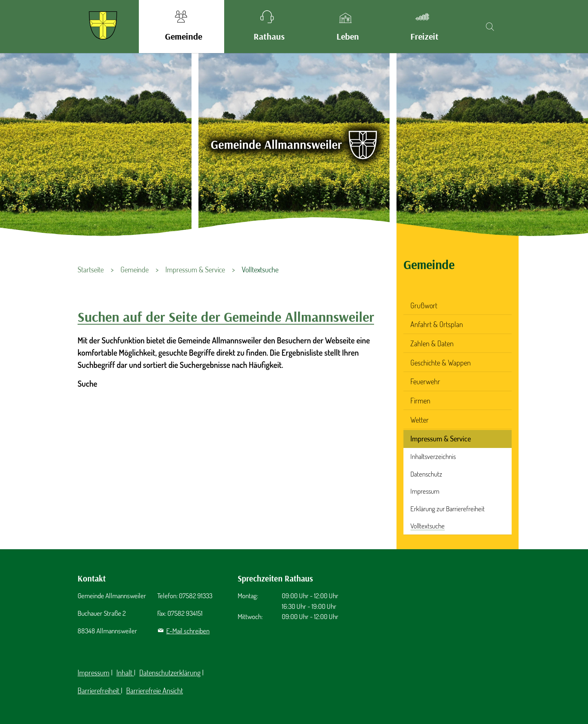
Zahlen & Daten (432, 343)
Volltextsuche (428, 526)
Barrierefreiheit (99, 691)
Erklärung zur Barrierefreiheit (448, 509)
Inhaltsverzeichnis (433, 456)
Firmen (420, 401)
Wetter (420, 420)
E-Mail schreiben (188, 631)
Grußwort (424, 305)
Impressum (425, 491)
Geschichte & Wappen (441, 363)
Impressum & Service (441, 439)
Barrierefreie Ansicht (155, 691)
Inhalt (125, 673)
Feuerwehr (425, 381)
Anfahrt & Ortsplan (437, 324)
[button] (182, 27)
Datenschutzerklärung (170, 673)
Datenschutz (426, 474)
